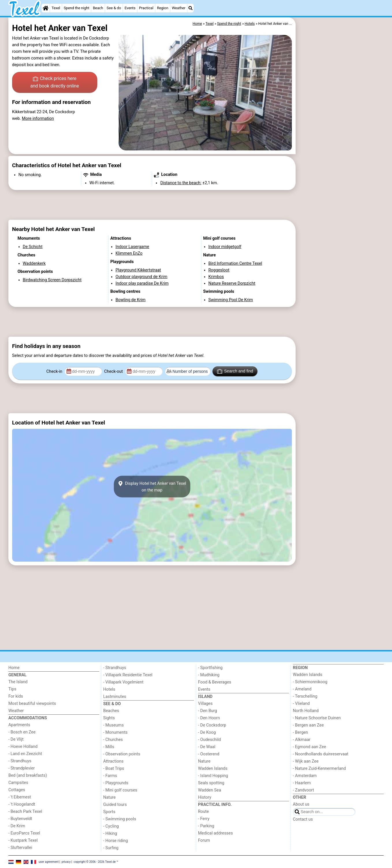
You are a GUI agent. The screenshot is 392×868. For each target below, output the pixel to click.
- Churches (113, 740)
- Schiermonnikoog (310, 682)
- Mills (109, 747)
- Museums (114, 725)
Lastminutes (115, 697)
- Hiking (110, 833)
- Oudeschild (209, 740)
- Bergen (301, 732)
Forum (204, 840)
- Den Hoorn (209, 718)
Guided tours (115, 805)
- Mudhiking (209, 675)
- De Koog (207, 732)
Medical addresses (215, 833)
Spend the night (77, 8)
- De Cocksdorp (212, 725)
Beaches (111, 711)
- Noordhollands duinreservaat (321, 754)
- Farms (110, 776)
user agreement (49, 862)
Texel (56, 8)
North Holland (306, 711)
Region (163, 8)
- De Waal (207, 747)
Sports (109, 812)
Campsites (18, 783)
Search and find (235, 371)
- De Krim (17, 826)
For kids (16, 696)
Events (130, 8)
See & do (114, 8)
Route (203, 812)
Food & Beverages (215, 682)
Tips (12, 689)
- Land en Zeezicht (25, 754)
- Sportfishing (210, 668)
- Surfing (111, 848)
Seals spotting (211, 783)
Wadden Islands (213, 769)
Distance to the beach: (181, 183)
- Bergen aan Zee (308, 725)
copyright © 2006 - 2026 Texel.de (95, 862)
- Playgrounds (116, 783)
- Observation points (122, 754)
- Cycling (111, 826)
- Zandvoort (304, 790)
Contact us (303, 819)
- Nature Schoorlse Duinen (317, 718)
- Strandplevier (22, 768)
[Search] (191, 8)
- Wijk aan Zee (306, 761)
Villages (205, 704)
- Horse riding (116, 841)
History (205, 797)
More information (38, 119)
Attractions (113, 761)
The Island (18, 682)
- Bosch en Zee (22, 732)
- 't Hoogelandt (22, 804)
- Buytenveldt (20, 819)
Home (14, 668)
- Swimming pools (120, 819)
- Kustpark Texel (23, 840)
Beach (98, 8)
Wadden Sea (210, 790)
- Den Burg (208, 711)
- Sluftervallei (20, 848)
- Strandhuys (20, 761)
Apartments (19, 725)
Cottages (17, 790)
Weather (179, 8)
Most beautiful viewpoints (32, 704)
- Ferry (204, 819)
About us (301, 804)
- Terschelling (305, 696)
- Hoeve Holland (23, 747)
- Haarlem (302, 783)
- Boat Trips (114, 769)
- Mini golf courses (120, 790)
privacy (66, 862)
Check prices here (55, 83)
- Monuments (116, 732)
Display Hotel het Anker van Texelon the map (152, 487)
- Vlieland (302, 704)
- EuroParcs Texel (24, 833)
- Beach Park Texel (25, 812)
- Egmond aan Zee (310, 747)
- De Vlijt (16, 739)
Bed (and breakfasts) (28, 775)
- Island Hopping (213, 776)
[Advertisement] (340, 150)
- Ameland (302, 689)
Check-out (114, 371)
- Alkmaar (302, 740)
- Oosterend (209, 754)
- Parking (206, 826)
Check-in (55, 371)
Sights (109, 718)
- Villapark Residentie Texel (128, 675)
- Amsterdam (305, 776)
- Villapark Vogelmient (123, 682)
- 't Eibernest (20, 797)
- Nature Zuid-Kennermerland (320, 769)
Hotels (109, 689)
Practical (146, 8)
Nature (110, 797)
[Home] (46, 8)
